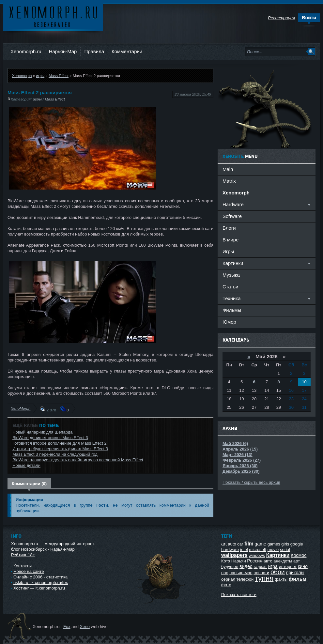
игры (40, 76)
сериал (228, 579)
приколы (295, 573)
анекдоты (283, 561)
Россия (255, 561)
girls (285, 544)
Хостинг (21, 588)
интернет (288, 567)
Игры (228, 251)
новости (261, 573)
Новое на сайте (29, 571)
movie (273, 550)
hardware (230, 550)
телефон (245, 579)
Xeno (85, 627)
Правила (94, 51)
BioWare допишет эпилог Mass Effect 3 (50, 438)
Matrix (229, 181)
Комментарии (127, 51)
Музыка (231, 275)
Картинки (278, 555)
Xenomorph (22, 76)
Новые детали (26, 465)
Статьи (230, 287)
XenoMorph (21, 408)
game (260, 544)
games (274, 544)
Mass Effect (59, 76)
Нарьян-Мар (63, 51)
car (240, 544)
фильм (298, 579)
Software (232, 216)
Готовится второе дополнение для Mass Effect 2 (60, 443)
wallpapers (234, 555)
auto (232, 544)
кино (303, 566)
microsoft (258, 550)
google (297, 544)
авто (268, 561)
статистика (57, 577)
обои (278, 572)
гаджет (260, 567)
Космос (299, 555)
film (249, 544)
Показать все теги (239, 595)
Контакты (23, 566)
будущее (230, 567)
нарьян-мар (241, 573)
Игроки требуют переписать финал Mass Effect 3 (60, 449)
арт (297, 561)
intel (244, 550)
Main (228, 169)
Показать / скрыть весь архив (251, 482)
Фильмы (232, 310)
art (224, 544)
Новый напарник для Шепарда (42, 432)
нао (225, 573)
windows (257, 555)
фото (226, 585)
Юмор (229, 322)
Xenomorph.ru (26, 51)
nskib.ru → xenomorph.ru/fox (41, 583)
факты (281, 579)
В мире (231, 240)
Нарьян (239, 561)
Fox (67, 627)
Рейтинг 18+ (23, 555)
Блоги (229, 228)
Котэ (226, 561)
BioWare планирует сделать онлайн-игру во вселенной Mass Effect (78, 460)
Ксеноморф (53, 16)
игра (273, 566)
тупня (264, 578)
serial (285, 550)
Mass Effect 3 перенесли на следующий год (55, 454)
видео (246, 566)
